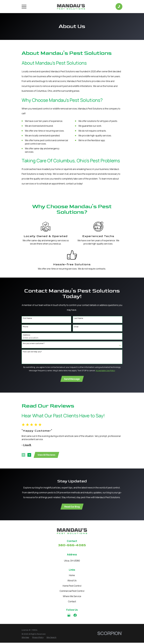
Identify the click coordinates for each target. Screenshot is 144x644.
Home (72, 577)
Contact (72, 603)
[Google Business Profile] (69, 617)
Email (76, 327)
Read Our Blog (72, 508)
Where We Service (72, 598)
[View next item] (29, 456)
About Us (72, 582)
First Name (27, 318)
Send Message (72, 379)
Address (26, 335)
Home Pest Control (72, 587)
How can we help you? (32, 352)
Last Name (79, 318)
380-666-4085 (72, 547)
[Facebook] (75, 617)
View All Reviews (47, 455)
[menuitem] (25, 639)
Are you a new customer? (34, 343)
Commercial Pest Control (72, 592)
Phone (26, 327)
